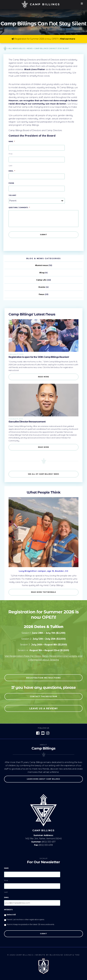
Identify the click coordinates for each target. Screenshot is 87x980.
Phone (11, 183)
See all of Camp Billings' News (43, 474)
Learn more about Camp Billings (43, 779)
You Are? (12, 195)
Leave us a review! (44, 708)
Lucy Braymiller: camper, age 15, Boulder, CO (43, 571)
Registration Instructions (43, 678)
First (11, 154)
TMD (77, 955)
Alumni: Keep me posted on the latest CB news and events (30, 924)
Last (11, 166)
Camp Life (41, 280)
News (42, 294)
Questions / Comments (19, 208)
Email (12, 171)
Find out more (68, 39)
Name (12, 142)
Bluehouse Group (61, 955)
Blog (42, 273)
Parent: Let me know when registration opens (25, 920)
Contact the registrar (44, 696)
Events (42, 287)
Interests (8, 910)
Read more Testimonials (43, 592)
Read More (43, 377)
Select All (11, 915)
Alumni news (42, 265)
